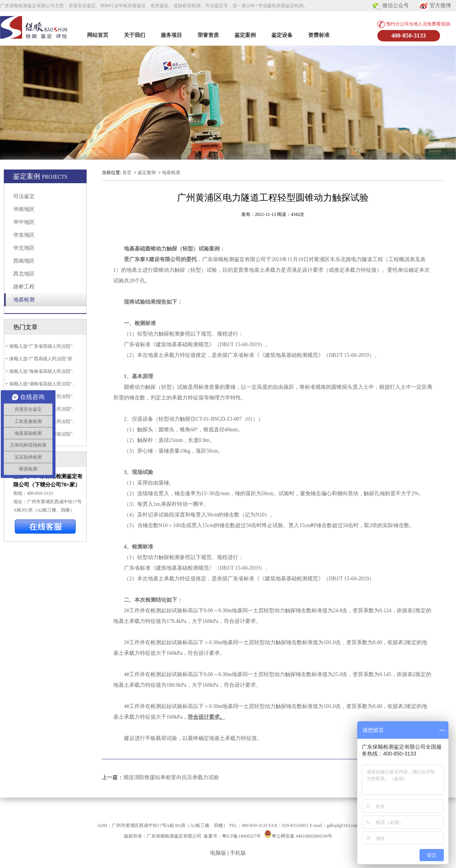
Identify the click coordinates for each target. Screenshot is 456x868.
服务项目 (171, 35)
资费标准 (319, 35)
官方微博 (435, 6)
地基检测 (24, 300)
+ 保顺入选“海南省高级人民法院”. (39, 371)
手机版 (238, 853)
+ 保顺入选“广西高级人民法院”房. (39, 359)
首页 (127, 173)
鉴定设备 (282, 35)
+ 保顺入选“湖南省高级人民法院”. (39, 384)
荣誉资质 (208, 35)
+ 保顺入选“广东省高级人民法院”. (39, 346)
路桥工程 (24, 287)
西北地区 (24, 274)
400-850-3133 (409, 36)
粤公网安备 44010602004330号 (302, 836)
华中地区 (24, 222)
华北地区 (24, 248)
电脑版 (218, 853)
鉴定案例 (245, 35)
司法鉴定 (24, 196)
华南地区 (24, 209)
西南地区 (24, 261)
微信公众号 (391, 6)
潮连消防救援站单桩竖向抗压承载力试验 (171, 777)
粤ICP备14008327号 (241, 836)
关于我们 (135, 35)
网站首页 (98, 35)
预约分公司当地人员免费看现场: (414, 24)
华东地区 (24, 235)
